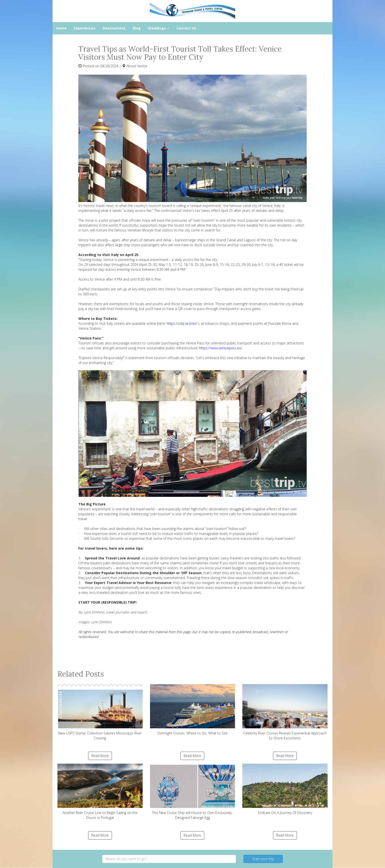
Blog (137, 28)
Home (61, 28)
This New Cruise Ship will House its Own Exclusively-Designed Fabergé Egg (193, 792)
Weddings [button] (159, 28)
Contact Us (186, 28)
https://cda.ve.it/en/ (182, 323)
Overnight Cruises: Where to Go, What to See (193, 710)
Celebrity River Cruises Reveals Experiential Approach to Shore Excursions (285, 712)
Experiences (85, 28)
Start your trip (263, 859)
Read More (100, 756)
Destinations (114, 28)
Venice (142, 66)
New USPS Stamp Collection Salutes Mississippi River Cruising (100, 712)
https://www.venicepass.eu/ (221, 348)
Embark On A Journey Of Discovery (285, 789)
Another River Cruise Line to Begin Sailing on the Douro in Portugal (100, 792)
